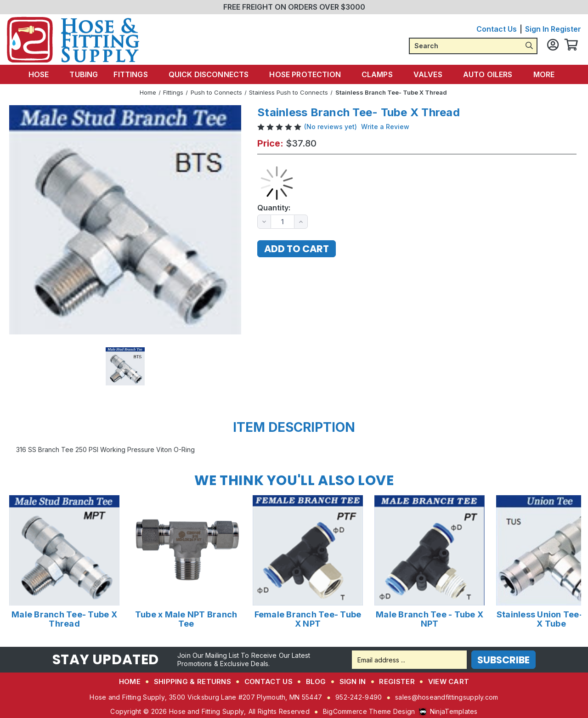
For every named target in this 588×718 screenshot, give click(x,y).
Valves (427, 74)
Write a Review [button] (385, 126)
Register (566, 29)
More (539, 74)
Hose (49, 74)
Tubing (89, 74)
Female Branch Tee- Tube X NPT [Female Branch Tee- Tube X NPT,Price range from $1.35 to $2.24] (308, 619)
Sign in (537, 29)
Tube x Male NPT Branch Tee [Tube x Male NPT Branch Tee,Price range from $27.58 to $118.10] (186, 619)
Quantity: (274, 207)
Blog (316, 681)
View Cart (449, 681)
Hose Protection (307, 74)
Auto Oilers (485, 74)
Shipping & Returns (192, 681)
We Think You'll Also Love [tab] (294, 480)
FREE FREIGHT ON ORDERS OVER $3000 (294, 7)
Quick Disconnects (213, 74)
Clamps (378, 74)
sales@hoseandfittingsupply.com (447, 697)
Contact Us (497, 29)
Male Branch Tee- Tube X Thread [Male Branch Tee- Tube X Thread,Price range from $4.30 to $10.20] (64, 619)
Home (130, 681)
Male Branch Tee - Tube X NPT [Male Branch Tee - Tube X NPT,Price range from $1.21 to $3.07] (430, 619)
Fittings (137, 74)
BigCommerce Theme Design (369, 711)
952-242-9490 (359, 697)
